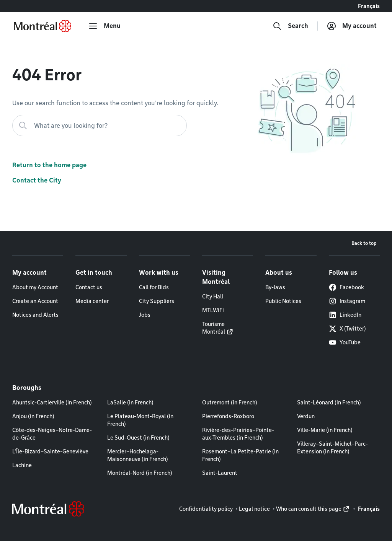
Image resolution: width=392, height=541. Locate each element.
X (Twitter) (347, 329)
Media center (92, 301)
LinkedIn (345, 315)
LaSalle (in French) (130, 402)
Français (369, 6)
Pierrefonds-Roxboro (228, 416)
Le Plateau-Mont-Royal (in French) (140, 420)
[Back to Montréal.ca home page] (42, 26)
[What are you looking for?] (100, 125)
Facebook (346, 287)
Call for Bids (154, 287)
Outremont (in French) (230, 402)
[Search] (290, 26)
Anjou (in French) (33, 416)
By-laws (275, 287)
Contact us (89, 287)
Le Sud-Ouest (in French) (138, 438)
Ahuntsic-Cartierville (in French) (52, 402)
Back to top (364, 243)
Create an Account (35, 301)
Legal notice (254, 509)
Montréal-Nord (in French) (140, 473)
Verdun (306, 416)
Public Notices (283, 301)
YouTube (345, 342)
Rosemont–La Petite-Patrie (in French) (240, 455)
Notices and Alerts (35, 315)
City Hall (213, 297)
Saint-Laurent (220, 473)
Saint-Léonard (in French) (329, 402)
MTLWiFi (213, 310)
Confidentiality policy (206, 509)
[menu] (105, 26)
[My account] (352, 26)
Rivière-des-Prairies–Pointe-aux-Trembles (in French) (238, 434)
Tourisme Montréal (214, 328)
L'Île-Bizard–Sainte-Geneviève (50, 451)
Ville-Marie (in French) (325, 430)
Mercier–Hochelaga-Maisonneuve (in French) (138, 455)
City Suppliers (157, 301)
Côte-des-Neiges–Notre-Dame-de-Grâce (52, 434)
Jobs (145, 315)
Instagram (347, 301)
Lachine (22, 465)
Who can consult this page (309, 509)
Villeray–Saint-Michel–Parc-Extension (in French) (332, 448)
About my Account (35, 287)
